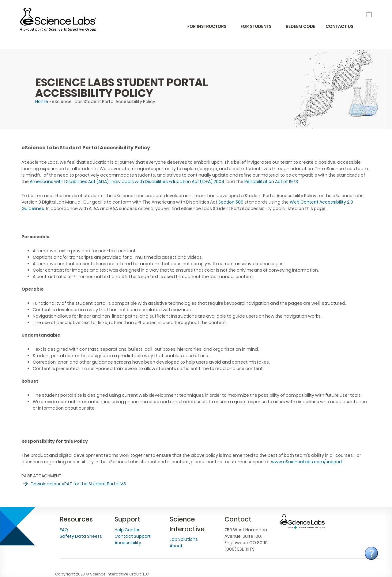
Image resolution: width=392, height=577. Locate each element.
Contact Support (133, 536)
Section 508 (231, 202)
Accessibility (128, 543)
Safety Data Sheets (81, 536)
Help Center (127, 530)
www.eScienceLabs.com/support (307, 462)
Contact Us (339, 26)
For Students (256, 26)
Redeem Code (301, 26)
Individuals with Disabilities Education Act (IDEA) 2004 (168, 182)
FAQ (64, 530)
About (176, 546)
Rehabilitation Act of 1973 (271, 182)
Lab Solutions (184, 539)
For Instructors (207, 26)
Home (42, 101)
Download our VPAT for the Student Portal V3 (78, 484)
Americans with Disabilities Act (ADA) (69, 182)
